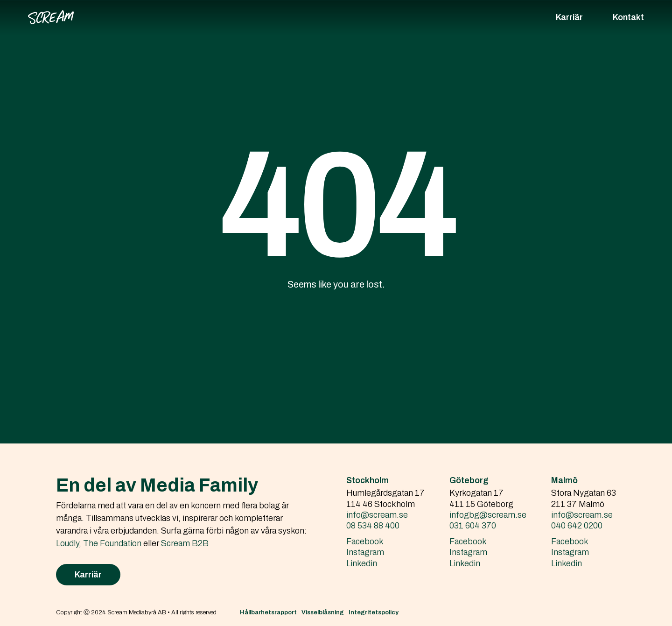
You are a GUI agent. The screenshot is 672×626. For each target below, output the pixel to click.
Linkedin (362, 563)
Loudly (67, 543)
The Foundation (112, 543)
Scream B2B (185, 543)
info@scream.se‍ (377, 515)
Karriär (569, 17)
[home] (51, 17)
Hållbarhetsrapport (268, 612)
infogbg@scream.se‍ (488, 515)
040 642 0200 (577, 526)
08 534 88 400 (373, 526)
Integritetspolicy (374, 612)
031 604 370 (473, 526)
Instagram (365, 552)
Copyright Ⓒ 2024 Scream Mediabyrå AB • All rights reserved (136, 612)
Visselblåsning (323, 612)
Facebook (365, 542)
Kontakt (628, 17)
